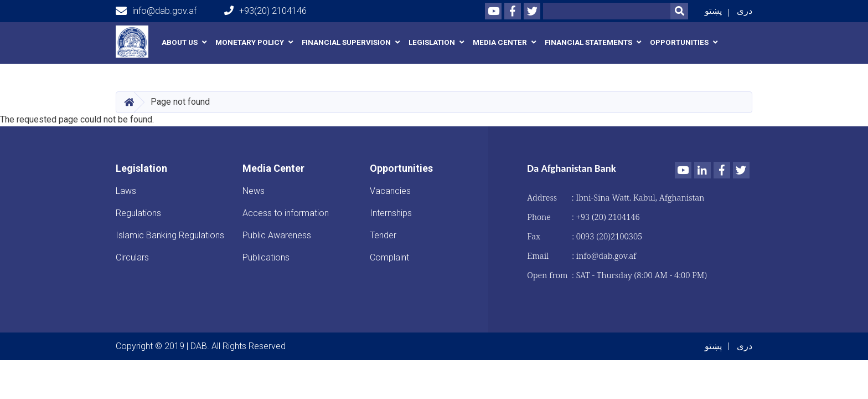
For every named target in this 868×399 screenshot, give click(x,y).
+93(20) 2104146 (265, 11)
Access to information (286, 213)
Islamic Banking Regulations (170, 235)
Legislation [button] (432, 42)
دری (745, 11)
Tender (383, 235)
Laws (126, 191)
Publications (266, 257)
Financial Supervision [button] (346, 42)
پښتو (713, 11)
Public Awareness (277, 235)
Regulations (138, 213)
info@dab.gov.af (156, 11)
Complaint (389, 257)
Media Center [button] (500, 42)
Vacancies (390, 191)
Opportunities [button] (679, 42)
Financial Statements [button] (588, 42)
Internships (391, 213)
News (254, 191)
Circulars (132, 257)
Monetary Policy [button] (250, 42)
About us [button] (180, 42)
